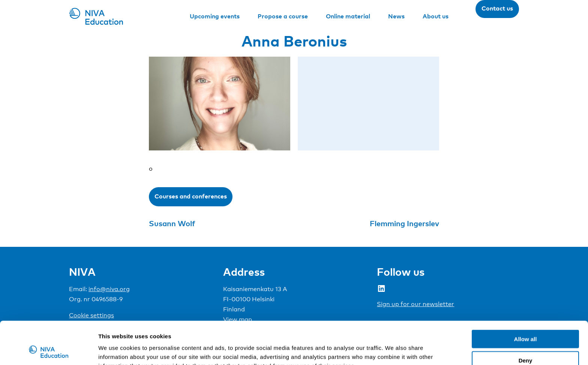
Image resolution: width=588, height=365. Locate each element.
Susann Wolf (172, 223)
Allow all (526, 299)
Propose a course (283, 16)
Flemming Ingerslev (404, 223)
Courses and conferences (191, 196)
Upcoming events (215, 16)
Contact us (497, 8)
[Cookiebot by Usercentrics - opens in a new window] (49, 350)
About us (436, 16)
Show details (394, 350)
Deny (526, 320)
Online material (348, 16)
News (396, 16)
